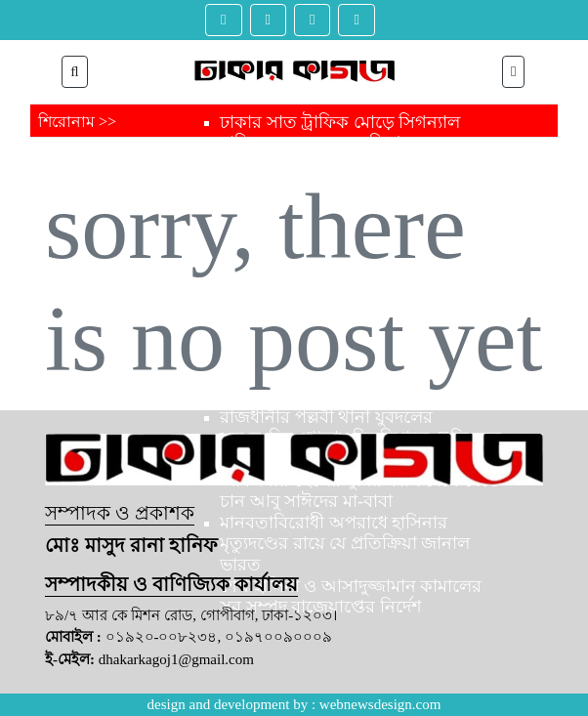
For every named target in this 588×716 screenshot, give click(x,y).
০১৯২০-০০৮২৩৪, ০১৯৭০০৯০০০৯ (219, 637)
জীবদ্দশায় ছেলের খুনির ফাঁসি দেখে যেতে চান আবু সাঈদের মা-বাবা (360, 491)
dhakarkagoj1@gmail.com (176, 659)
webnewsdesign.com (380, 704)
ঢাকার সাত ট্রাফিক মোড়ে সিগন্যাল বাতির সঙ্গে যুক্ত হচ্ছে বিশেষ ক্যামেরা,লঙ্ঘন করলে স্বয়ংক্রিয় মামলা (349, 143)
